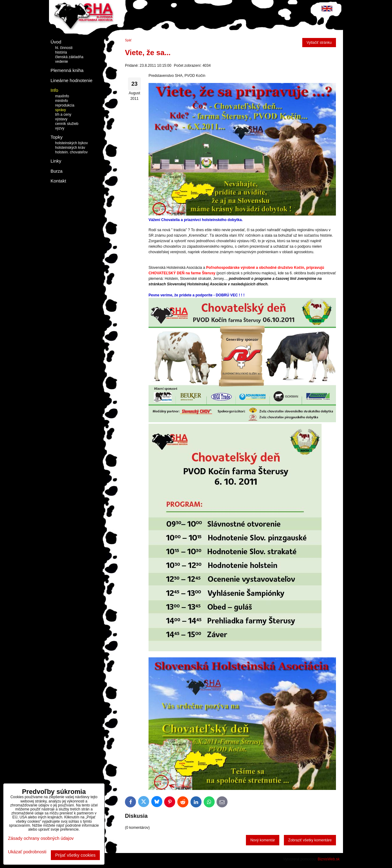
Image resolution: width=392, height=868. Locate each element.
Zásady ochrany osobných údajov (41, 838)
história (61, 52)
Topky (57, 137)
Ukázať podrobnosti (27, 852)
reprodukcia (65, 105)
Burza (57, 171)
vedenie (62, 62)
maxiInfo (62, 96)
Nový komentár (263, 840)
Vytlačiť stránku (319, 43)
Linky (56, 161)
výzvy (60, 128)
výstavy (61, 119)
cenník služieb (67, 124)
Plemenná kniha (67, 70)
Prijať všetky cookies (75, 855)
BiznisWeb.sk (329, 859)
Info (54, 90)
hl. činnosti (64, 48)
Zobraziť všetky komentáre (310, 840)
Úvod (56, 42)
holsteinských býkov (72, 143)
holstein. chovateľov (71, 152)
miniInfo (62, 101)
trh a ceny (63, 115)
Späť (128, 40)
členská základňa (69, 57)
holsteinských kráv (70, 148)
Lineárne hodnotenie (72, 80)
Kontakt (58, 181)
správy (60, 110)
